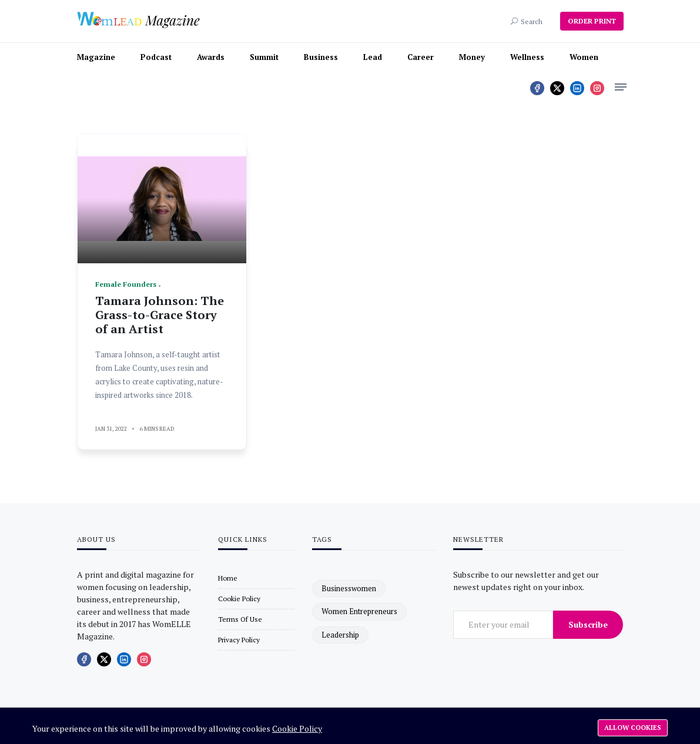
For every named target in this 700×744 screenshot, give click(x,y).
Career (421, 57)
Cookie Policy (297, 728)
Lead (373, 57)
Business (321, 57)
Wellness (527, 57)
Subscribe (588, 624)
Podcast (156, 57)
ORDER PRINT (592, 21)
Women (584, 57)
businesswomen (349, 588)
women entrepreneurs (359, 611)
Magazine (96, 57)
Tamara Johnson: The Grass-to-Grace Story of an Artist (160, 315)
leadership (340, 635)
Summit (264, 57)
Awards (211, 57)
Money (472, 57)
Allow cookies (633, 728)
